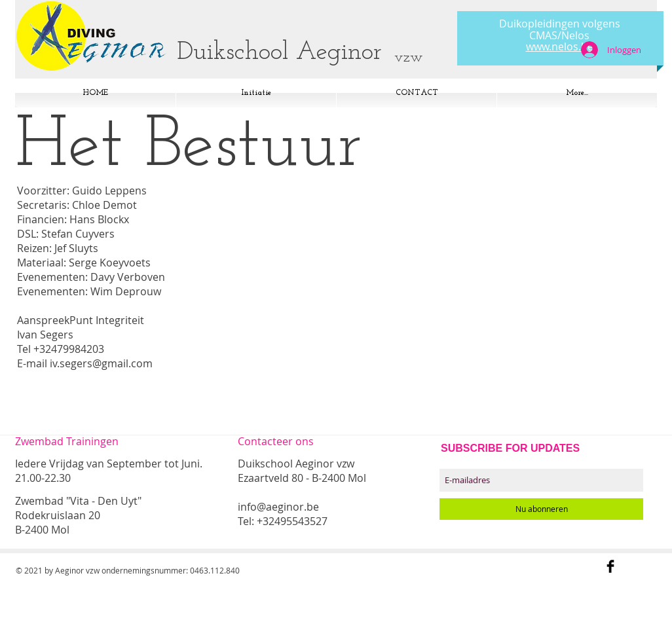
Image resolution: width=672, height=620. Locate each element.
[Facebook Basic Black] (610, 566)
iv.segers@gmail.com (101, 363)
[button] (577, 93)
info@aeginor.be (278, 507)
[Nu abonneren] (541, 509)
